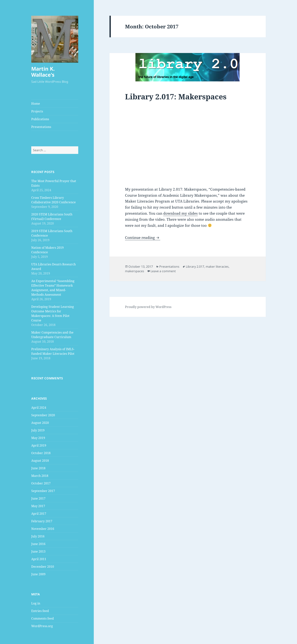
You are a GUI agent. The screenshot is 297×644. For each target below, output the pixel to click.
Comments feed (43, 618)
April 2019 (39, 445)
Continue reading (143, 238)
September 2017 (43, 491)
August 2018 (40, 461)
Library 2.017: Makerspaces (176, 96)
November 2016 (43, 529)
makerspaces (135, 271)
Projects (37, 111)
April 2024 (39, 408)
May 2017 (38, 506)
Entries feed (40, 611)
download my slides (181, 213)
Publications (40, 119)
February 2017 (42, 521)
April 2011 (39, 559)
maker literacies (217, 267)
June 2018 (38, 468)
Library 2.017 (195, 267)
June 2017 (38, 498)
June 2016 (38, 544)
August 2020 (40, 423)
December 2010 (43, 567)
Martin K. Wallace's (43, 72)
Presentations (41, 127)
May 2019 (38, 438)
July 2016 (38, 536)
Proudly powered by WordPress (148, 307)
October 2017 (41, 483)
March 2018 (40, 476)
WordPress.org (42, 626)
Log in (36, 603)
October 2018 (41, 453)
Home (36, 104)
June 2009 (38, 574)
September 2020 (43, 415)
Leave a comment (163, 271)
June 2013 (38, 551)
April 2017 (39, 514)
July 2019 (38, 430)
